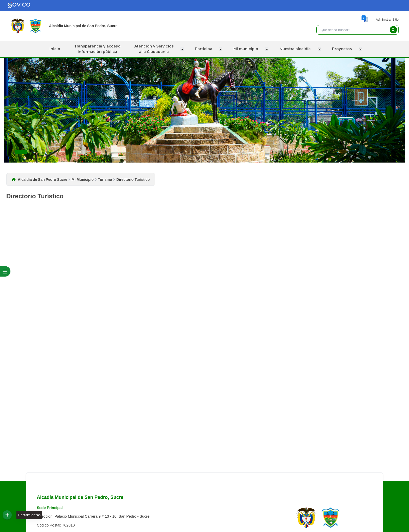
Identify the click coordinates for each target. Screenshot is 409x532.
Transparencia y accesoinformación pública (99, 49)
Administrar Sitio (387, 20)
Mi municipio (247, 49)
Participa (205, 49)
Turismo (105, 180)
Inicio (56, 49)
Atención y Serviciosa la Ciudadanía (156, 49)
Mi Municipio (83, 180)
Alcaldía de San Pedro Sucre (43, 180)
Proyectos (342, 49)
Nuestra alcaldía (296, 49)
